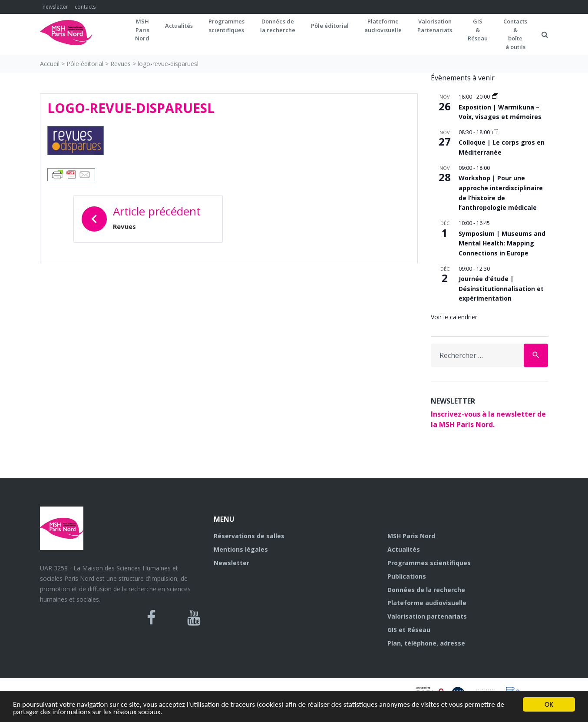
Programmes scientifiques (226, 26)
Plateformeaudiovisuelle (383, 26)
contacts (85, 7)
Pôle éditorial (330, 26)
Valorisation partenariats (427, 616)
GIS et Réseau (409, 630)
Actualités (179, 26)
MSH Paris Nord (411, 536)
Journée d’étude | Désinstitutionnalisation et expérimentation (501, 288)
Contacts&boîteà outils (515, 34)
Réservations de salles (249, 536)
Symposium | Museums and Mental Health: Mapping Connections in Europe (502, 243)
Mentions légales (241, 549)
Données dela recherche (278, 26)
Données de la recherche (426, 590)
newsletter (55, 7)
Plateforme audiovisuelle (427, 603)
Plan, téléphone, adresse (426, 643)
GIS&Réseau (478, 30)
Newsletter (231, 563)
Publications (407, 576)
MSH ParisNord (142, 30)
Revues (121, 64)
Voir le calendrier (454, 317)
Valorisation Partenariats (435, 26)
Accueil (50, 64)
